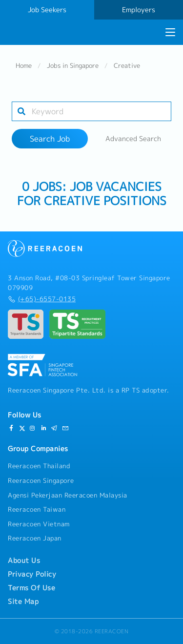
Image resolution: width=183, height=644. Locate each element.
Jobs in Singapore (73, 65)
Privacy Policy (32, 574)
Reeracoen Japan (35, 538)
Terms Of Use (31, 588)
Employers (139, 10)
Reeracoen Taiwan (37, 509)
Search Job (50, 139)
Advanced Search (133, 139)
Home (24, 65)
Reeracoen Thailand (39, 466)
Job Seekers (47, 10)
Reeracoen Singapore (41, 480)
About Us (24, 561)
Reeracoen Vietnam (39, 524)
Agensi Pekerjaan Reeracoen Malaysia (68, 495)
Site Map (23, 602)
